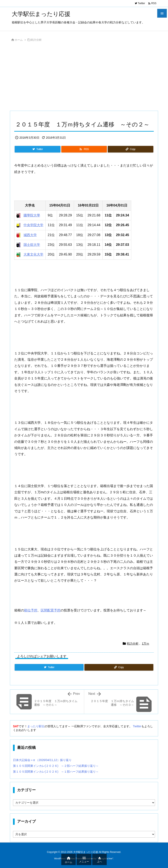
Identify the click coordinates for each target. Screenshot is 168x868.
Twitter (137, 726)
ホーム (19, 40)
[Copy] (131, 149)
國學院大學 (32, 215)
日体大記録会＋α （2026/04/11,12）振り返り (42, 760)
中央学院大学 (33, 225)
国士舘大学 (32, 245)
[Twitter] (38, 149)
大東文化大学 (33, 254)
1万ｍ (146, 643)
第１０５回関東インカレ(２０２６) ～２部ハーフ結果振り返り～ (56, 766)
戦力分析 (36, 40)
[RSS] (84, 149)
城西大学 (30, 235)
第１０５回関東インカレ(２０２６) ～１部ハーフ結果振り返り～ (56, 772)
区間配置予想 (51, 610)
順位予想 (31, 610)
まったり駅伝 (36, 726)
